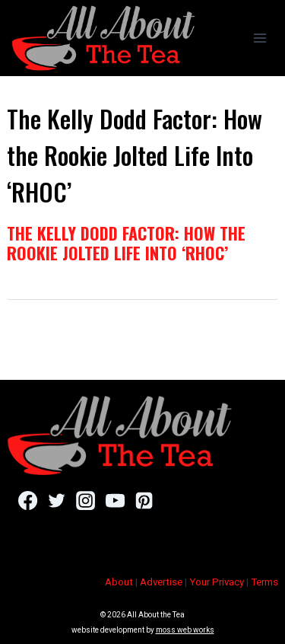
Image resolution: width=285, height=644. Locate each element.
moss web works (185, 630)
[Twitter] (57, 500)
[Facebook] (28, 500)
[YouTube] (115, 500)
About (119, 582)
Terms (264, 582)
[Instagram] (85, 500)
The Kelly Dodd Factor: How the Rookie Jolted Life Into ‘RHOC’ (126, 243)
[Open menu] (260, 38)
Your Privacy (217, 582)
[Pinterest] (144, 500)
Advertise (161, 582)
